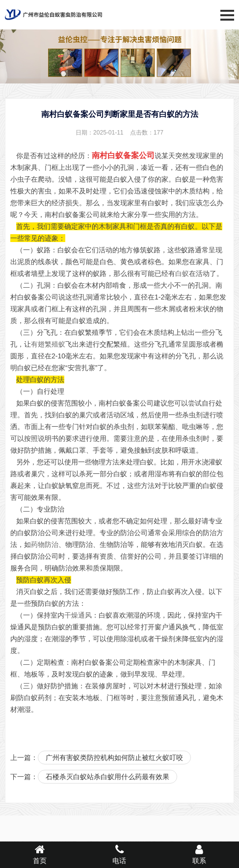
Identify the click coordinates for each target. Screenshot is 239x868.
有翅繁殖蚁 (48, 344)
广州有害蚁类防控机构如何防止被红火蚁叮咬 (114, 758)
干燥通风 (78, 615)
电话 (119, 854)
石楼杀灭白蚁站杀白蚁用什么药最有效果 (107, 777)
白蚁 (182, 273)
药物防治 (45, 544)
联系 (199, 854)
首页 (40, 854)
